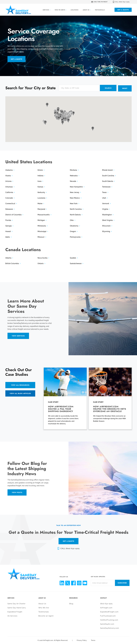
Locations (75, 10)
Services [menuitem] (11, 598)
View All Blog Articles (20, 393)
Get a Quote (123, 10)
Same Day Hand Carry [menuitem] (17, 607)
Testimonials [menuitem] (44, 611)
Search (108, 88)
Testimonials (100, 10)
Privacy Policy (82, 640)
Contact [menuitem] (103, 598)
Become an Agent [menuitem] (46, 616)
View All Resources (20, 385)
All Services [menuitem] (12, 616)
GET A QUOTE (68, 541)
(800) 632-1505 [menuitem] (106, 603)
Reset (125, 88)
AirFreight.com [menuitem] (106, 607)
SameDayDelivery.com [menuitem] (110, 628)
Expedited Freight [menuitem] (15, 611)
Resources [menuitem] (73, 598)
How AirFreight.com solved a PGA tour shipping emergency (61, 409)
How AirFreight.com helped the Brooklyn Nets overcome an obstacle (110, 409)
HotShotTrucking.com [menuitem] (109, 620)
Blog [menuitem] (71, 603)
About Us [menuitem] (42, 598)
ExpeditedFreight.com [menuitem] (109, 611)
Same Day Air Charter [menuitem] (16, 603)
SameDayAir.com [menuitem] (107, 624)
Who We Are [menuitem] (44, 607)
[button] (59, 118)
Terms (93, 640)
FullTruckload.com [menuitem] (108, 616)
